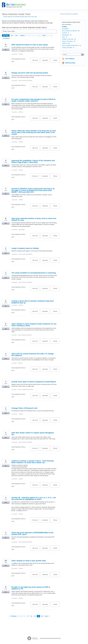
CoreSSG (64, 33)
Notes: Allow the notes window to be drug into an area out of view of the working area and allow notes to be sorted (34, 132)
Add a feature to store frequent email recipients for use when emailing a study (34, 325)
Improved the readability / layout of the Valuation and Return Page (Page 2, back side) (33, 161)
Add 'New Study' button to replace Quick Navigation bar (33, 434)
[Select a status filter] (47, 36)
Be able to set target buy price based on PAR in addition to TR (31, 588)
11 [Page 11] (35, 616)
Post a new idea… (67, 25)
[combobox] (72, 54)
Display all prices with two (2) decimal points (30, 73)
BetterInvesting (70, 63)
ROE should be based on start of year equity (30, 45)
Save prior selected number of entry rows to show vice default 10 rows (34, 219)
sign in (76, 14)
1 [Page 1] (19, 616)
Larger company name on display (25, 248)
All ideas (64, 27)
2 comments (14, 54)
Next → (47, 616)
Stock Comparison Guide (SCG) (26, 389)
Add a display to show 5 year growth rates (29, 561)
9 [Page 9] (28, 616)
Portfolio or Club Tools (68, 39)
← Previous (13, 616)
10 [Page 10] (31, 616)
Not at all (36, 61)
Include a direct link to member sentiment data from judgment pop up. (33, 302)
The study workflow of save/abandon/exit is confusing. (34, 273)
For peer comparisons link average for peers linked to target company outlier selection (33, 100)
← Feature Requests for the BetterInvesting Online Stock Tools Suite (19, 17)
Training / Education (67, 48)
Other (63, 37)
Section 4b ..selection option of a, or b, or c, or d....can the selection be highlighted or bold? (34, 498)
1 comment (14, 335)
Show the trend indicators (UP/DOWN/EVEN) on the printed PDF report (32, 534)
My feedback (6, 38)
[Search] (83, 54)
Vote (6, 50)
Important (46, 61)
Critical (56, 61)
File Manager (22, 230)
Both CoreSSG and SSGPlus (25, 81)
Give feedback (70, 59)
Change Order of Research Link (24, 408)
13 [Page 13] (42, 616)
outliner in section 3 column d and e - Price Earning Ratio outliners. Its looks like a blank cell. (33, 462)
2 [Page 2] (22, 616)
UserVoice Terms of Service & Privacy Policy (50, 638)
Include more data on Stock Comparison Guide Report (34, 382)
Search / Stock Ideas (67, 41)
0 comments (14, 112)
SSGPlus (21, 54)
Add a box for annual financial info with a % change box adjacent (33, 355)
